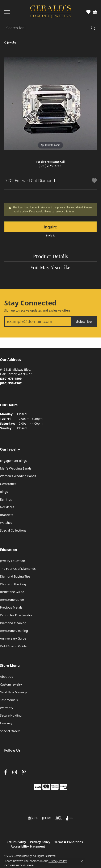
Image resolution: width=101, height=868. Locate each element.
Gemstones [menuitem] (8, 484)
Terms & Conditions (69, 842)
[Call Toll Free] (11, 383)
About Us (7, 677)
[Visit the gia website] (33, 818)
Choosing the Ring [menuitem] (13, 584)
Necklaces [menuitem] (7, 507)
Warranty (7, 708)
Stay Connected (30, 303)
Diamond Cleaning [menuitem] (13, 623)
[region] (50, 104)
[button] (88, 12)
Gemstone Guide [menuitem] (12, 600)
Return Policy (16, 842)
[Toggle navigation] (7, 12)
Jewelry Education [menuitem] (12, 561)
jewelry (12, 43)
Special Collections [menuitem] (13, 530)
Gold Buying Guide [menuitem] (13, 646)
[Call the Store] (11, 379)
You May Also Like (50, 267)
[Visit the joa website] (70, 818)
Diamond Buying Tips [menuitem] (15, 576)
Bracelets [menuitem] (7, 515)
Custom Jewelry (11, 684)
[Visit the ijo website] (47, 818)
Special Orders (10, 731)
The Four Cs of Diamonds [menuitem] (18, 569)
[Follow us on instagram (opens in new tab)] (15, 772)
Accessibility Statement (28, 846)
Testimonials (9, 700)
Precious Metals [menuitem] (11, 607)
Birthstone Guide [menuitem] (12, 592)
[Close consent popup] (82, 861)
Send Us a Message (14, 692)
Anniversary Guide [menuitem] (13, 638)
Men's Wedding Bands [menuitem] (16, 468)
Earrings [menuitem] (6, 499)
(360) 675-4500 (51, 166)
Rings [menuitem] (4, 492)
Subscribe (84, 321)
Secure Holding (11, 715)
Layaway (6, 723)
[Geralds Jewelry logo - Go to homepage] (51, 12)
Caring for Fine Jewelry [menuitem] (16, 615)
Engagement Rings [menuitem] (13, 461)
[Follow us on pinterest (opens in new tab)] (24, 772)
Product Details (51, 256)
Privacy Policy (40, 842)
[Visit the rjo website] (59, 818)
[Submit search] (94, 28)
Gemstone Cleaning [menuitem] (14, 631)
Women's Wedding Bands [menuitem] (18, 476)
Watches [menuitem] (6, 523)
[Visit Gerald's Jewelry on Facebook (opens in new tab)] (6, 772)
